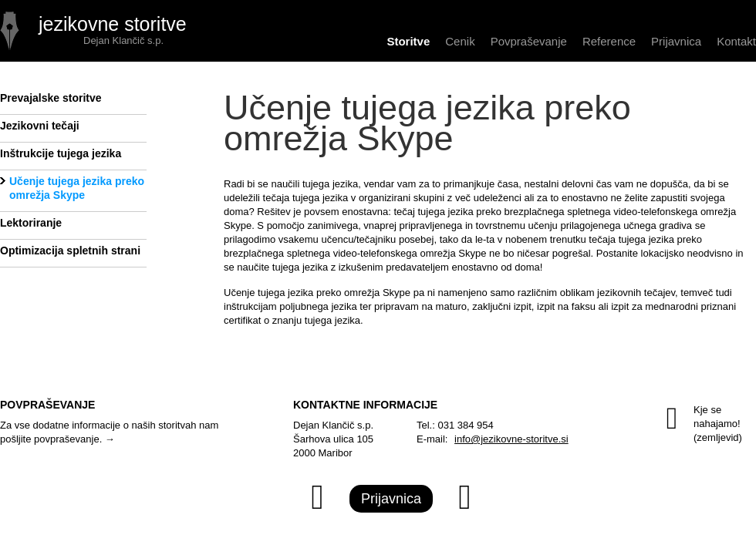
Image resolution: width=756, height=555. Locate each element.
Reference (609, 41)
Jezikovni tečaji (40, 126)
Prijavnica (676, 41)
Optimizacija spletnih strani (70, 251)
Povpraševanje (529, 41)
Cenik (460, 41)
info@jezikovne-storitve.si (511, 439)
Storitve (408, 41)
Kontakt (736, 41)
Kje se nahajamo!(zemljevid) (696, 427)
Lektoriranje (31, 223)
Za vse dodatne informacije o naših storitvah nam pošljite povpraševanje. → (109, 432)
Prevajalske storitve (51, 98)
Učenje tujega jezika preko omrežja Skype (77, 188)
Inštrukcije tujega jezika (61, 153)
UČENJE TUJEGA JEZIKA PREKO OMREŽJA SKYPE (96, 31)
